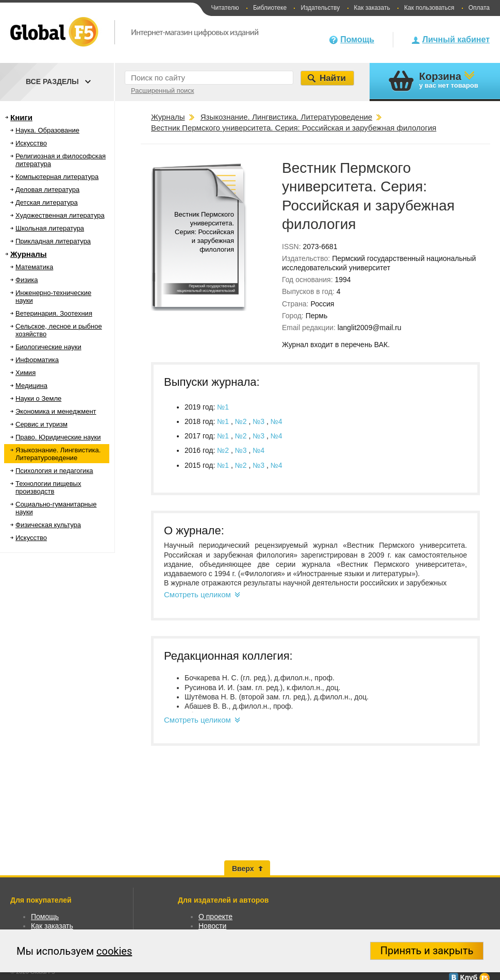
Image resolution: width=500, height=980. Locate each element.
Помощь (357, 39)
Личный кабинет (456, 39)
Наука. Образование (47, 130)
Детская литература (47, 202)
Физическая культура (48, 525)
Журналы (29, 254)
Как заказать (372, 8)
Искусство (31, 143)
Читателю (225, 8)
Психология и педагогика (54, 471)
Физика (27, 280)
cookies (114, 951)
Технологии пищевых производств (48, 487)
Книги (21, 117)
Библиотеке (270, 8)
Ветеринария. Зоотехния (54, 313)
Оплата (479, 8)
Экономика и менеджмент (56, 411)
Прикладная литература (53, 241)
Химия (26, 373)
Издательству (320, 8)
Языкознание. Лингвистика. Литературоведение (58, 454)
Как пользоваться (429, 8)
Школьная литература (50, 228)
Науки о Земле (38, 398)
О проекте (215, 917)
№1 (223, 407)
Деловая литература (47, 190)
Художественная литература (60, 215)
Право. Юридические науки (58, 437)
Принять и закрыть (427, 951)
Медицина (31, 386)
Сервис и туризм (41, 424)
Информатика (37, 360)
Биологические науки (48, 347)
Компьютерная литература (57, 177)
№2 (242, 421)
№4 (277, 421)
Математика (34, 267)
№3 (260, 421)
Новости (212, 926)
